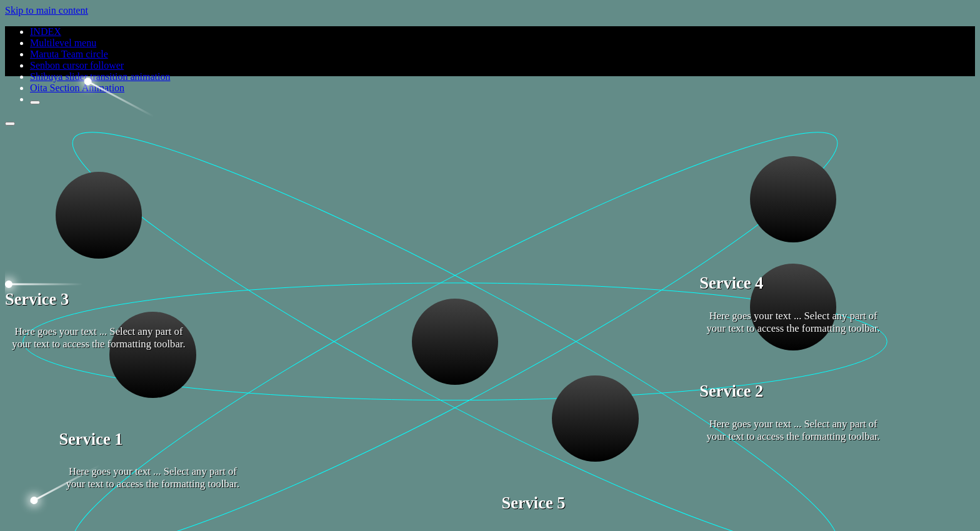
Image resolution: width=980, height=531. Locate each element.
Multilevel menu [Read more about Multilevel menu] (63, 43)
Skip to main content (47, 10)
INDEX (46, 32)
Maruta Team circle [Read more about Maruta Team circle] (69, 54)
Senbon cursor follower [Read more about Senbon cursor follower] (77, 65)
